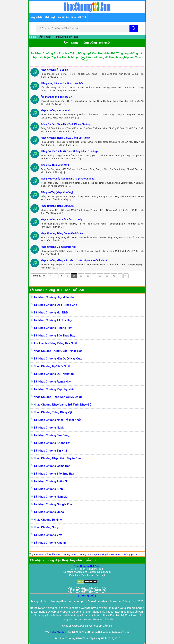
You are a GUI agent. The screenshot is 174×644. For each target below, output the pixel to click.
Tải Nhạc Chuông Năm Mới (51, 497)
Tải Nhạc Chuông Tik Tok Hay (53, 320)
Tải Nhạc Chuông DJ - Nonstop (54, 374)
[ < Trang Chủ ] (87, 596)
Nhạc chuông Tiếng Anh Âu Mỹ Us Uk (58, 397)
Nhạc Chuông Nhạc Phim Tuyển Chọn (58, 458)
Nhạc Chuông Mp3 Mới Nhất (52, 366)
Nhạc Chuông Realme (48, 520)
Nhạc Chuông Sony (46, 527)
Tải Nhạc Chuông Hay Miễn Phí (54, 297)
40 (114, 276)
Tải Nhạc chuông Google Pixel (53, 504)
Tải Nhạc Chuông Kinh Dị (50, 489)
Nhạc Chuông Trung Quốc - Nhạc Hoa (58, 351)
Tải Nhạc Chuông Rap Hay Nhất (54, 389)
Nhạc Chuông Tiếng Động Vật (53, 412)
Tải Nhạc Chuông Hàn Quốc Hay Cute (58, 359)
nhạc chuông (43, 554)
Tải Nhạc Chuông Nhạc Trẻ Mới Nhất (57, 420)
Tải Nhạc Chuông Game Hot (52, 466)
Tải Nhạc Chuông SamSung (51, 435)
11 (81, 276)
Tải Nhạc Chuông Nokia (49, 428)
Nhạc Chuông (58, 632)
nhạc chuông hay (81, 554)
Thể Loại (50, 17)
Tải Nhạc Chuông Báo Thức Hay (54, 336)
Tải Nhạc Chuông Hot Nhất (51, 313)
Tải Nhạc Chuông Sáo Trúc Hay (54, 474)
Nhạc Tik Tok (79, 17)
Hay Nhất (36, 17)
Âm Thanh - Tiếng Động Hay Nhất (55, 343)
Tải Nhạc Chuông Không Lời (52, 443)
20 (100, 276)
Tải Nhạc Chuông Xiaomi (50, 543)
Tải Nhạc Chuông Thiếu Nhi (51, 481)
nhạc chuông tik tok (103, 554)
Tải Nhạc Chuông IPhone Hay (53, 328)
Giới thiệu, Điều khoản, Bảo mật (87, 575)
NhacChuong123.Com (87, 566)
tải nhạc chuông (61, 554)
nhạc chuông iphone (127, 554)
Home (33, 37)
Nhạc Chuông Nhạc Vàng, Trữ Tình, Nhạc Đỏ (62, 405)
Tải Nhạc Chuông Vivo (48, 535)
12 (88, 276)
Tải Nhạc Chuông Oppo (49, 512)
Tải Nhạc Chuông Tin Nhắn (51, 451)
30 (107, 276)
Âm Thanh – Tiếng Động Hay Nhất (87, 43)
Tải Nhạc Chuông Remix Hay (52, 382)
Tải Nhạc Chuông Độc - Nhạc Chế (55, 305)
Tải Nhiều (63, 17)
